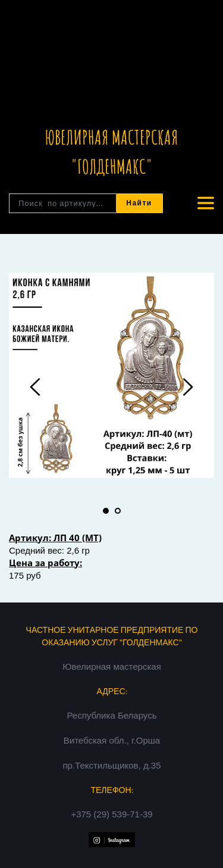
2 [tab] (118, 511)
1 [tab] (106, 511)
